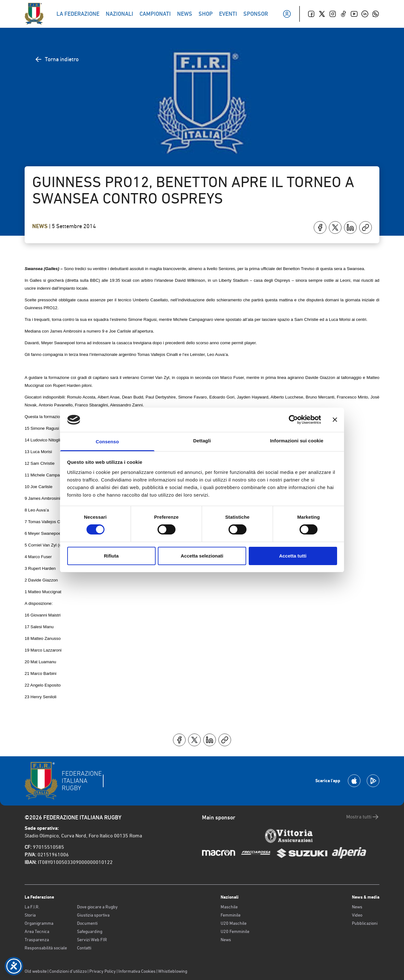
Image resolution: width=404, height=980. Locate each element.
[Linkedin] (365, 14)
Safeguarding (90, 931)
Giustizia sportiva (93, 915)
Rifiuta (111, 556)
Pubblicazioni (365, 923)
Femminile (231, 915)
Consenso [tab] (107, 442)
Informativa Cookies (137, 971)
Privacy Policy (103, 971)
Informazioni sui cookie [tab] (297, 441)
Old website (36, 971)
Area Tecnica (37, 931)
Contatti (84, 948)
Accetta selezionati (202, 556)
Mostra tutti (363, 817)
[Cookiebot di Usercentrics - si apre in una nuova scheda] (293, 420)
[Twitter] (322, 14)
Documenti (87, 923)
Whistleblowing (173, 971)
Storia (30, 915)
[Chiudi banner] (335, 420)
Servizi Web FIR (92, 940)
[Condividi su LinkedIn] (350, 227)
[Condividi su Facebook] (320, 227)
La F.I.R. (32, 907)
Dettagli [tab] (202, 441)
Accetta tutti (293, 556)
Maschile (229, 907)
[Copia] (365, 227)
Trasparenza (37, 940)
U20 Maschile (234, 923)
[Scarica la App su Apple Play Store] (354, 781)
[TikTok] (343, 14)
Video (357, 915)
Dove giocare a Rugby (97, 907)
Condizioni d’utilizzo (68, 971)
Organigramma (39, 923)
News (41, 226)
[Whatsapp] (376, 14)
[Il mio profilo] (287, 14)
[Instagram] (333, 14)
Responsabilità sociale (46, 948)
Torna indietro (57, 59)
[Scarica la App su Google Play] (373, 781)
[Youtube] (354, 14)
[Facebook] (311, 14)
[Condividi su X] (335, 227)
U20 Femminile (235, 931)
